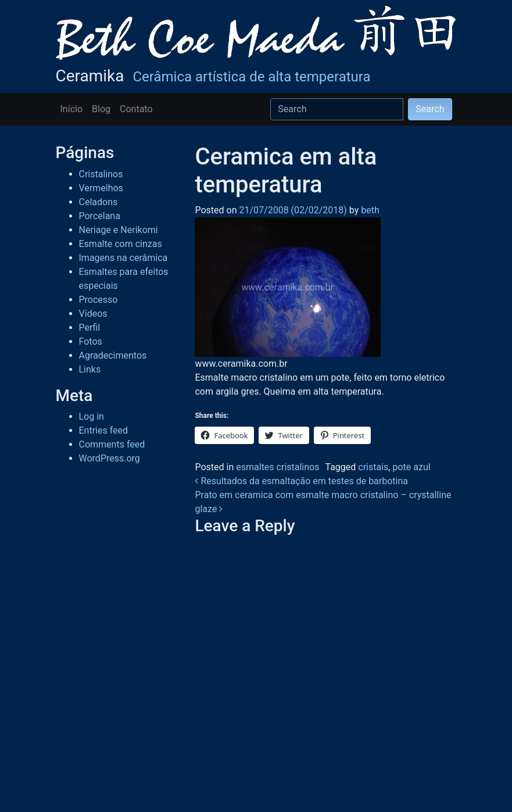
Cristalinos (101, 174)
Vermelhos (101, 188)
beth (369, 210)
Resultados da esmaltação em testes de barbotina (301, 481)
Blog (101, 109)
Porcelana (100, 216)
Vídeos (93, 314)
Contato (136, 109)
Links (90, 369)
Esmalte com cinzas (121, 244)
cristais (373, 467)
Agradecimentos (113, 355)
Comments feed (112, 444)
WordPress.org (110, 458)
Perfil (90, 328)
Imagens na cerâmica (123, 258)
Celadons (99, 202)
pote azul (411, 467)
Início (72, 109)
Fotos (91, 341)
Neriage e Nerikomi (119, 230)
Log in (92, 416)
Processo (99, 300)
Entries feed (104, 430)
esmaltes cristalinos (278, 467)
